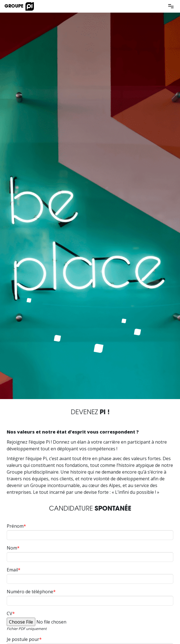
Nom (12, 548)
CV (10, 613)
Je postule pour (23, 639)
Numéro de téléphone (30, 592)
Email (12, 570)
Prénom (15, 526)
